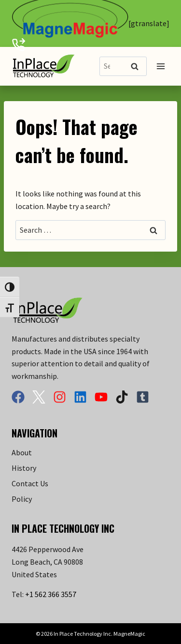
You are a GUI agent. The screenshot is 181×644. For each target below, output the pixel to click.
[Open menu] (160, 66)
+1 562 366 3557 (51, 594)
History (24, 468)
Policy (22, 499)
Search (138, 67)
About (22, 452)
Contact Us (30, 483)
